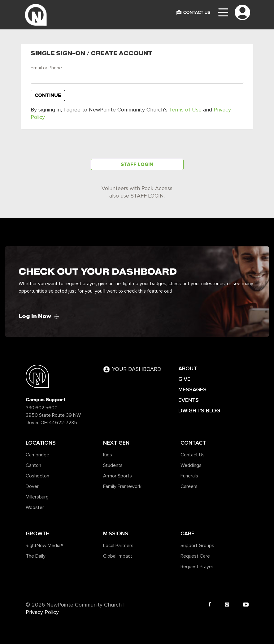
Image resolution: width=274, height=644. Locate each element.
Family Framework (122, 486)
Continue (48, 95)
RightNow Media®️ (44, 546)
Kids (108, 455)
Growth (38, 533)
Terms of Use (185, 110)
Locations (41, 443)
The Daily (36, 556)
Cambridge (37, 455)
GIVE (184, 379)
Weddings (191, 465)
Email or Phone (46, 68)
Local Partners (118, 546)
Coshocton (37, 476)
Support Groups (197, 546)
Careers (189, 486)
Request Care (195, 556)
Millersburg (37, 497)
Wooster (35, 507)
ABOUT (188, 368)
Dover (32, 486)
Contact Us (193, 455)
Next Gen (116, 443)
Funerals (189, 476)
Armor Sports (117, 476)
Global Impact (118, 556)
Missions (116, 533)
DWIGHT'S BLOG (199, 411)
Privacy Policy (42, 612)
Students (113, 465)
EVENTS (189, 400)
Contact (193, 443)
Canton (33, 465)
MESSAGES (192, 389)
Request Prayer (197, 567)
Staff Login (137, 164)
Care (187, 533)
